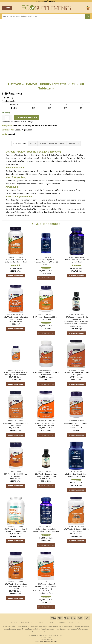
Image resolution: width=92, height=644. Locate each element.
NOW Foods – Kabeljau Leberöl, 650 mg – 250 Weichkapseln (16, 373)
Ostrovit (12, 134)
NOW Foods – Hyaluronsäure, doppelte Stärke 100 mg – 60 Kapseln (16, 586)
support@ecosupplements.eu (48, 641)
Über (33, 623)
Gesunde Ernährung (22, 125)
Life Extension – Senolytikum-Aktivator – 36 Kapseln (76, 475)
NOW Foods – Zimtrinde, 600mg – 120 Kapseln (46, 318)
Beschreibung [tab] (20, 144)
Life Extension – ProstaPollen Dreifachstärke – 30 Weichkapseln (46, 530)
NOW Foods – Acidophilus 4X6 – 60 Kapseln (76, 424)
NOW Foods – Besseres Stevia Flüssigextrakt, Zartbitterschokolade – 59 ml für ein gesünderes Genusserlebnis (76, 320)
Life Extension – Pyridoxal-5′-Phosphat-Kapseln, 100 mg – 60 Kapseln (46, 262)
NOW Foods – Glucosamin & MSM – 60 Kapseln (16, 424)
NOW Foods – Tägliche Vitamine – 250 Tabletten (46, 373)
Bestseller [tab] (74, 144)
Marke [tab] (33, 144)
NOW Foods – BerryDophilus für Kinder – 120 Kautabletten (16, 530)
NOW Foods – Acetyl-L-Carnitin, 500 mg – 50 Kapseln (16, 318)
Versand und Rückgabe (46, 623)
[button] (7, 8)
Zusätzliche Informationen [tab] (52, 144)
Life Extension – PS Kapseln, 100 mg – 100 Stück (76, 261)
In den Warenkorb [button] (16, 276)
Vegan (18, 130)
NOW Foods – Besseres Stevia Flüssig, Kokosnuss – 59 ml (46, 475)
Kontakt (15, 623)
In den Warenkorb (27, 118)
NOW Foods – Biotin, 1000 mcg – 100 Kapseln (16, 475)
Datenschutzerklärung (66, 623)
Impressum (24, 623)
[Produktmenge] (7, 118)
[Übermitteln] (88, 16)
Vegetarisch (27, 130)
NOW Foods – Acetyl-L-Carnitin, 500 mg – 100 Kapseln (46, 424)
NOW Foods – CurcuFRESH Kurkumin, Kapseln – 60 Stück (16, 261)
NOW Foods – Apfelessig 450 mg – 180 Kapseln (76, 373)
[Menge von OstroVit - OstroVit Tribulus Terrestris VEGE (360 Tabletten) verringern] (3, 118)
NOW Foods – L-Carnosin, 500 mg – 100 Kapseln (76, 530)
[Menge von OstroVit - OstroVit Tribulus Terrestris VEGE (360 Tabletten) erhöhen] (11, 118)
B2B (79, 623)
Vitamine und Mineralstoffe (45, 125)
